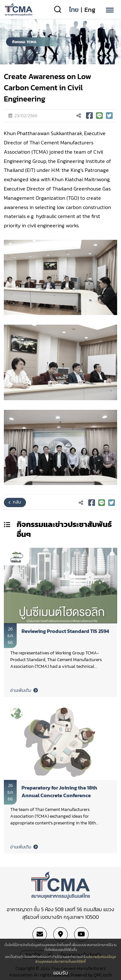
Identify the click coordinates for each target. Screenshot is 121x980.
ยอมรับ (61, 973)
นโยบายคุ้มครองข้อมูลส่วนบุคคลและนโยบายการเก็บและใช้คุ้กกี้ (76, 959)
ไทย (74, 10)
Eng (90, 10)
